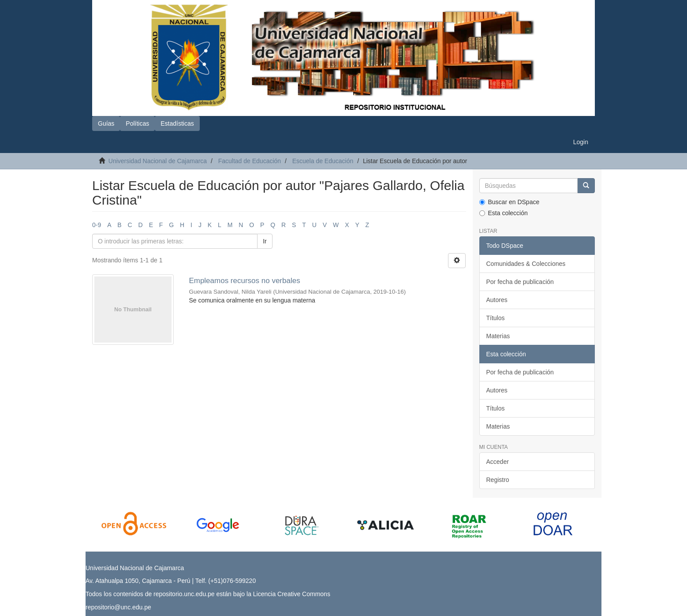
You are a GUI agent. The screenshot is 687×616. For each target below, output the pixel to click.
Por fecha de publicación (520, 282)
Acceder (498, 462)
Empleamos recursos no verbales (244, 281)
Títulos (496, 318)
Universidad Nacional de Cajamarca (158, 161)
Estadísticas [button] (177, 123)
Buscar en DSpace (510, 202)
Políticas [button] (137, 123)
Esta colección (504, 213)
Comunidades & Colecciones (526, 264)
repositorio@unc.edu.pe (118, 607)
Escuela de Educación (323, 161)
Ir (265, 241)
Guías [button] (106, 123)
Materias (498, 336)
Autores (497, 300)
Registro (498, 480)
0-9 (97, 225)
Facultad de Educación (250, 161)
